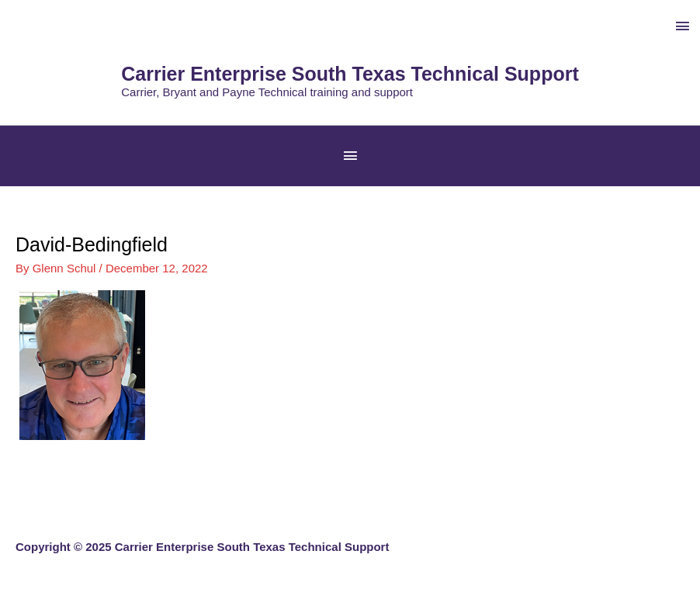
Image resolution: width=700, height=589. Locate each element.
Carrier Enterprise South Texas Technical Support (350, 74)
